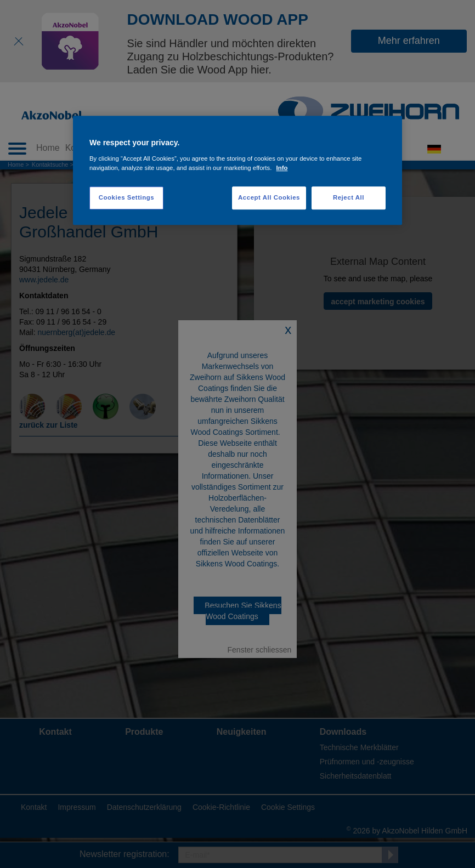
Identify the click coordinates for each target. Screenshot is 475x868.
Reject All (349, 197)
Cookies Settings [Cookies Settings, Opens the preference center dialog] (126, 197)
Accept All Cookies (269, 197)
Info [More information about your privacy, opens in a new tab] (282, 168)
